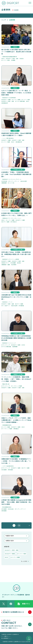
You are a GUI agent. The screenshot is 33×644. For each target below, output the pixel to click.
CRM (24, 345)
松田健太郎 (5, 103)
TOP (29, 639)
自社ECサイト (6, 263)
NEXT (29, 525)
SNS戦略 (13, 263)
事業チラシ (24, 604)
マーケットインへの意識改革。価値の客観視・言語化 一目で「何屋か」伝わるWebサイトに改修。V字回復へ (16, 379)
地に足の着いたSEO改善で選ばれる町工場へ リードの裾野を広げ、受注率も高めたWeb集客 (16, 52)
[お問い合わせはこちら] (16, 624)
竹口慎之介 (14, 222)
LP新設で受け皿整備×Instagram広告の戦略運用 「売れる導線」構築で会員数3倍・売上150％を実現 (16, 502)
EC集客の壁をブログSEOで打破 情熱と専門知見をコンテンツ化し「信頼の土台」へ (16, 214)
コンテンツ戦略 (16, 100)
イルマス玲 (11, 183)
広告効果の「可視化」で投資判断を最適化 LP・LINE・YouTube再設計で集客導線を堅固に (16, 174)
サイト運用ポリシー (6, 636)
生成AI (22, 59)
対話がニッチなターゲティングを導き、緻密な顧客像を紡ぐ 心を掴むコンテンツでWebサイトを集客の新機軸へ (16, 420)
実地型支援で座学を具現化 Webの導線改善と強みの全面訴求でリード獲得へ (16, 134)
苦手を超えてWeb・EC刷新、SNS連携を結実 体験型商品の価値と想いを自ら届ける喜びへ (16, 254)
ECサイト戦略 (6, 222)
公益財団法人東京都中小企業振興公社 (10, 634)
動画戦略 (4, 183)
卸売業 (15, 211)
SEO (3, 59)
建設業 (15, 415)
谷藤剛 (14, 60)
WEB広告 (5, 181)
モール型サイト (6, 306)
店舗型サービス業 (18, 374)
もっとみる (24, 561)
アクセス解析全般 (20, 101)
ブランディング (6, 345)
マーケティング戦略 (17, 386)
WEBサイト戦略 (6, 100)
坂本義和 (11, 470)
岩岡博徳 (15, 347)
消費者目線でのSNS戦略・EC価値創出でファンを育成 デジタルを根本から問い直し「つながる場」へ (16, 461)
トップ (4, 20)
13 (19, 526)
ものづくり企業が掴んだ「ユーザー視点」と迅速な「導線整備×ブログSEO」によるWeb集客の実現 (16, 93)
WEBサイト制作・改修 (12, 59)
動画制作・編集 (6, 265)
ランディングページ (14, 181)
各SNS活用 (24, 181)
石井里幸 (14, 265)
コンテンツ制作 (6, 60)
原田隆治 (16, 429)
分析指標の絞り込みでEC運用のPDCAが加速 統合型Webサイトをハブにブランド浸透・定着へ (16, 297)
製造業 (15, 47)
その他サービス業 (18, 170)
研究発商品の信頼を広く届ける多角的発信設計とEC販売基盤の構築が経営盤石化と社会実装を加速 (16, 338)
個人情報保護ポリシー (7, 638)
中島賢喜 (22, 306)
